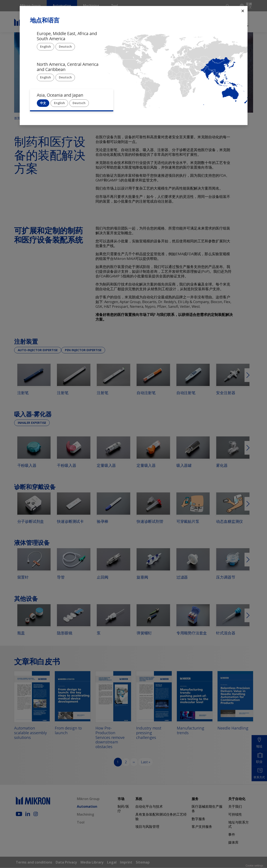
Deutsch (65, 46)
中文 (43, 103)
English (45, 46)
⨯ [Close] (243, 11)
